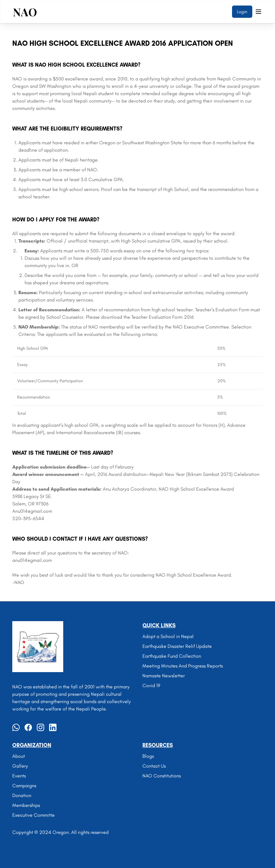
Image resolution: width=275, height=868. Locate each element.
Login (242, 12)
